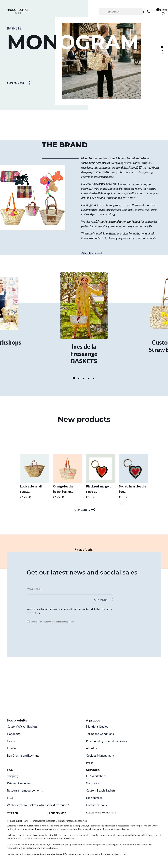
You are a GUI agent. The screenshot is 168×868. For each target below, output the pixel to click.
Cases (11, 741)
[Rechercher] (121, 12)
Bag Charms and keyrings (23, 755)
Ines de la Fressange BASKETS (84, 354)
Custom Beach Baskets (101, 790)
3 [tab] (162, 54)
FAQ (10, 798)
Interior (12, 748)
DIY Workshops (96, 776)
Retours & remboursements (25, 790)
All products (84, 509)
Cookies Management (100, 755)
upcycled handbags (31, 829)
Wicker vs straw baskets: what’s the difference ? (38, 805)
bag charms (50, 829)
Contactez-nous (96, 805)
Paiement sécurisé (19, 783)
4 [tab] (89, 378)
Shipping (12, 776)
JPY (58, 813)
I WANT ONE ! (19, 83)
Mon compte (94, 798)
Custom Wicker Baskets (22, 726)
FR (13, 813)
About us (92, 748)
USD (64, 813)
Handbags (14, 734)
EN (16, 813)
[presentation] (52, 635)
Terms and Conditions (100, 734)
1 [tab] (162, 47)
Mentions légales (97, 726)
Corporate (93, 783)
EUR (53, 813)
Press (90, 763)
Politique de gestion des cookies (106, 741)
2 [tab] (162, 51)
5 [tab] (94, 378)
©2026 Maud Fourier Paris (101, 812)
